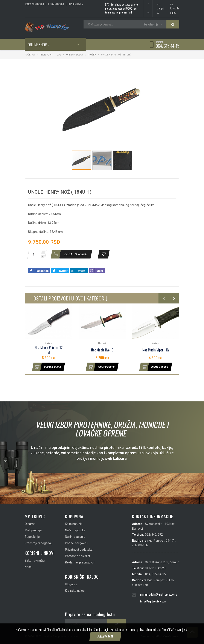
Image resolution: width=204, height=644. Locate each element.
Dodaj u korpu (47, 367)
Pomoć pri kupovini (34, 4)
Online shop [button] (39, 45)
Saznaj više (182, 638)
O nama (30, 524)
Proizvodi (46, 55)
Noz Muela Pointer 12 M (49, 350)
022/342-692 (154, 535)
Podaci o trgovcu (76, 543)
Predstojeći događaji (38, 543)
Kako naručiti (74, 524)
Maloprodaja (33, 530)
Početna (30, 55)
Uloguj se (160, 9)
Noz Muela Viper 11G (156, 350)
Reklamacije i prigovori (80, 562)
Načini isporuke (75, 530)
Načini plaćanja (76, 4)
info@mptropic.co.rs (153, 601)
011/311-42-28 (155, 568)
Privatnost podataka (79, 550)
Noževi (92, 55)
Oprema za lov (75, 55)
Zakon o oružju (35, 560)
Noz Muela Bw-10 (102, 350)
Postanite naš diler (78, 556)
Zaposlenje (32, 537)
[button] (152, 73)
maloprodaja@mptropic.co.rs (158, 594)
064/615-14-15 (167, 46)
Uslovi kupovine (56, 4)
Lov (59, 55)
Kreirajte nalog (175, 9)
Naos (28, 567)
